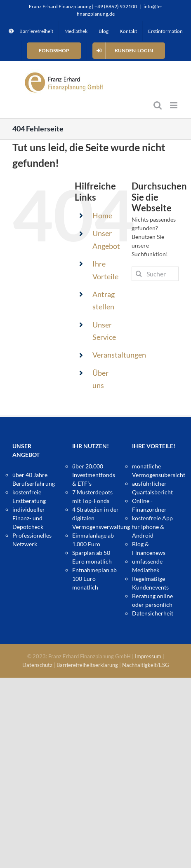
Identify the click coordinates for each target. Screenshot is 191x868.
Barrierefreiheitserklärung (87, 665)
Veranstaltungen (119, 355)
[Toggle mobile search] (158, 105)
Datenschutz (37, 665)
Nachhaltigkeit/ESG (146, 665)
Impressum (148, 656)
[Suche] (139, 274)
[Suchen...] (155, 274)
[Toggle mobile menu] (174, 105)
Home (102, 215)
